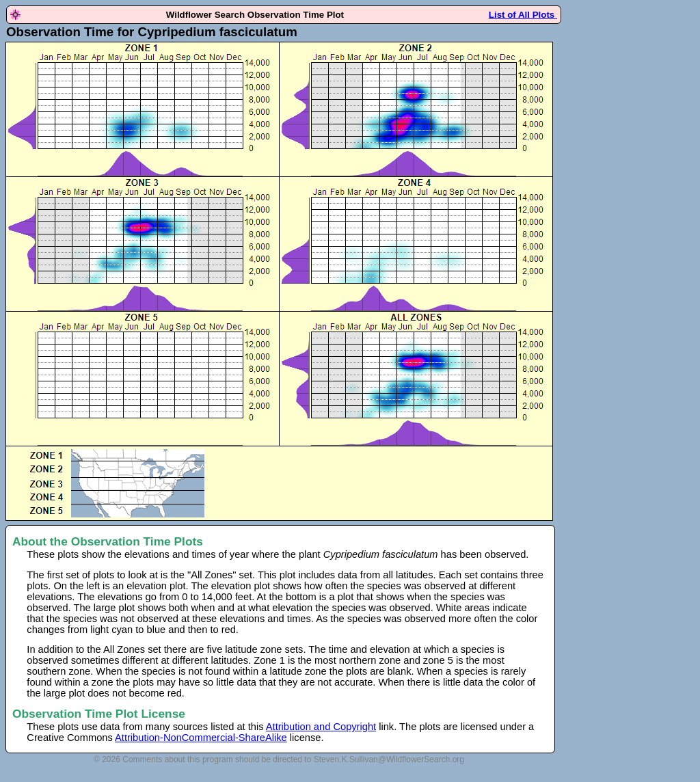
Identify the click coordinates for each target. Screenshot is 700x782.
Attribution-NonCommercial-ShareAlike (201, 738)
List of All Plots (523, 15)
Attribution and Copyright (321, 727)
